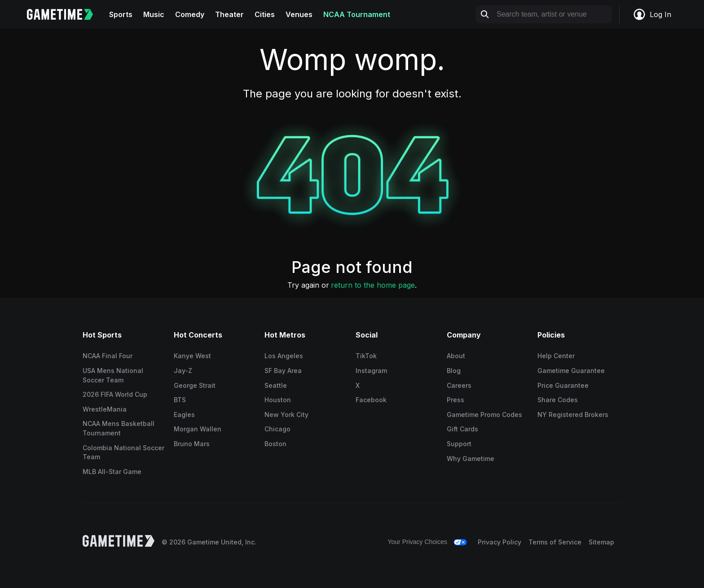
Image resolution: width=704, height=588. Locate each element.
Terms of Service (555, 542)
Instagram (371, 371)
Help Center (556, 356)
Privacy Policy (499, 542)
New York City (286, 415)
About (456, 356)
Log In (652, 14)
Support (459, 444)
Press (455, 400)
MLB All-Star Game (112, 472)
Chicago (277, 429)
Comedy (190, 14)
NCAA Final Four (108, 356)
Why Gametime (471, 459)
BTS (180, 400)
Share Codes (558, 400)
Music (154, 14)
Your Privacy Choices (417, 542)
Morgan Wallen (198, 429)
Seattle (276, 385)
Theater (229, 14)
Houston (278, 400)
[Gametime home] (65, 14)
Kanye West (192, 356)
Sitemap (601, 542)
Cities (265, 14)
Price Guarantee (563, 385)
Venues (299, 14)
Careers (459, 385)
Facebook (371, 400)
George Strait (195, 385)
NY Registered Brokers (573, 415)
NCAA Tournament (357, 14)
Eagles (184, 415)
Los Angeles (284, 356)
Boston (275, 444)
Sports (121, 14)
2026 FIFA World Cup (115, 394)
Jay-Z (183, 371)
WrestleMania (105, 409)
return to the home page (373, 285)
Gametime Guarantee (571, 371)
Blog (454, 371)
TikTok (366, 356)
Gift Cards (462, 429)
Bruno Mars (192, 444)
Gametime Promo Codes (484, 415)
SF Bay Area (283, 371)
